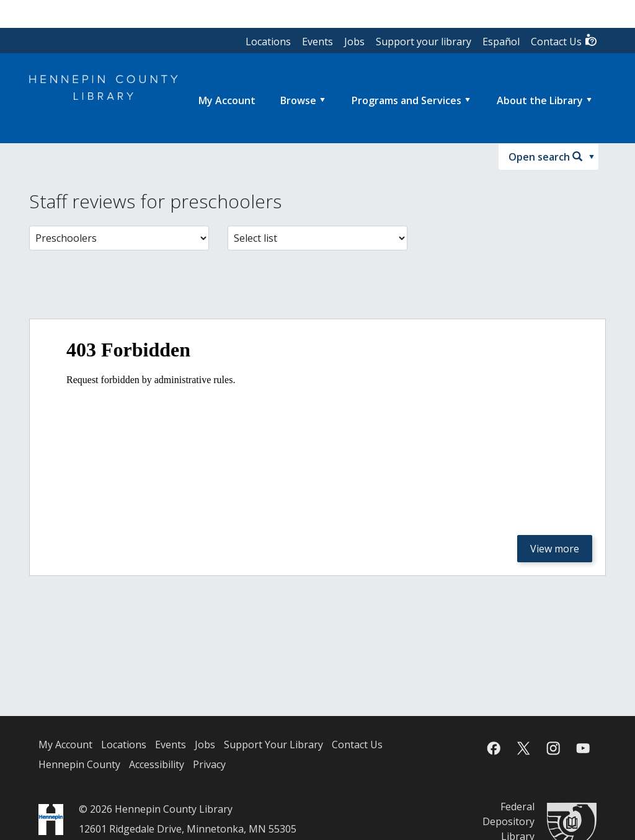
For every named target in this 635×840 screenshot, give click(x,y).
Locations (268, 42)
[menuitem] (227, 100)
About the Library (540, 100)
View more (555, 549)
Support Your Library (273, 745)
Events (317, 42)
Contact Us (564, 41)
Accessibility (157, 764)
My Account (65, 745)
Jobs (354, 42)
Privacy (209, 764)
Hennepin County (79, 764)
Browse (298, 100)
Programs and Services (406, 100)
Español (501, 42)
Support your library (424, 42)
